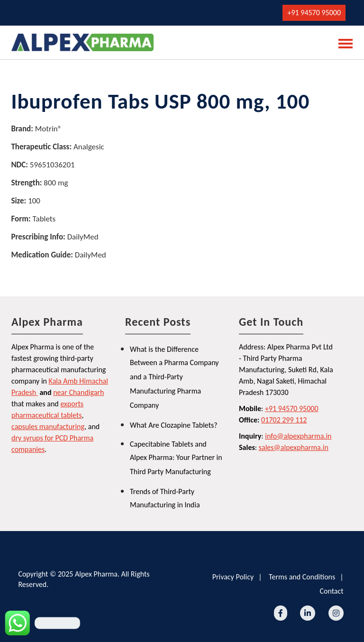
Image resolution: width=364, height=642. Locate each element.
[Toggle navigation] (343, 43)
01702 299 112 (284, 420)
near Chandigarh (78, 392)
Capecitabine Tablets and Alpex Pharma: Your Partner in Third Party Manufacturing (176, 458)
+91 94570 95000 (314, 13)
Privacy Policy (233, 577)
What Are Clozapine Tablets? (174, 425)
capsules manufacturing (48, 426)
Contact (331, 591)
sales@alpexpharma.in (294, 447)
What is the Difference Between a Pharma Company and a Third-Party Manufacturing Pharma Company (174, 377)
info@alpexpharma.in (298, 436)
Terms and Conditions (302, 577)
